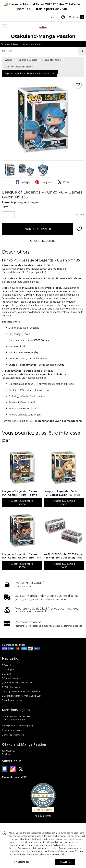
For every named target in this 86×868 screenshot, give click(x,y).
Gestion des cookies (12, 730)
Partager (23, 182)
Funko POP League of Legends (18, 67)
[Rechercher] (82, 51)
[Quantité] (8, 215)
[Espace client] (63, 17)
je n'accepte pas (21, 862)
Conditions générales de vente (18, 683)
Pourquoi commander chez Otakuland (21, 691)
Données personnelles (13, 735)
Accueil (9, 60)
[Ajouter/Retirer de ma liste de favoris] (79, 229)
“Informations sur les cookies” (45, 851)
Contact (55, 17)
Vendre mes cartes (12, 700)
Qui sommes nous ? (12, 678)
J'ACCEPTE (65, 862)
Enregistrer (44, 182)
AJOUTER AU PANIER (38, 229)
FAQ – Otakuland (11, 687)
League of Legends (51, 60)
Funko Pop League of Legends (21, 202)
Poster (64, 182)
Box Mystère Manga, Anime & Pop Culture (23, 696)
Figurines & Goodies (27, 60)
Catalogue (8, 669)
